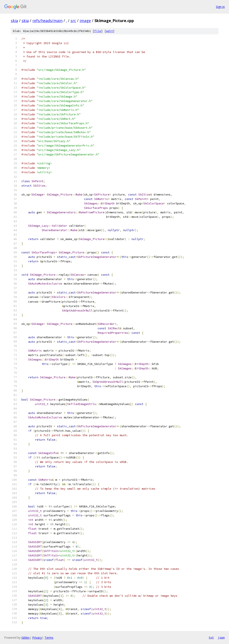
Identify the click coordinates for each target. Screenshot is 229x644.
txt (211, 637)
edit (110, 31)
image (85, 21)
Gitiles (26, 638)
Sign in (220, 7)
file (98, 31)
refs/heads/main (47, 21)
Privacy (37, 638)
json (221, 637)
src (73, 21)
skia (14, 21)
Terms (49, 638)
